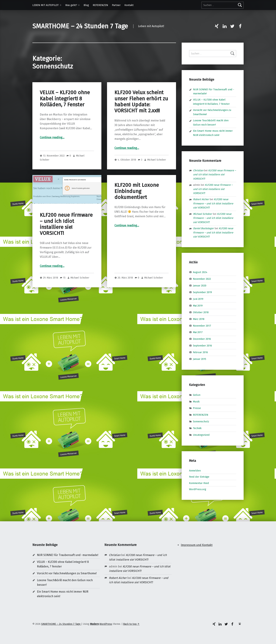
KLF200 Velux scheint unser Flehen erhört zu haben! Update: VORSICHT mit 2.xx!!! (141, 102)
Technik (197, 428)
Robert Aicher (201, 199)
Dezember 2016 (202, 339)
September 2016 (202, 346)
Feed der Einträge (199, 477)
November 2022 (202, 279)
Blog (86, 5)
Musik (196, 401)
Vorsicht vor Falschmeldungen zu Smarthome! (67, 573)
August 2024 (200, 272)
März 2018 (199, 319)
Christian (198, 170)
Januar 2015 (200, 359)
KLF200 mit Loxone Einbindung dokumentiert (137, 191)
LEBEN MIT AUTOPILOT (46, 5)
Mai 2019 (198, 306)
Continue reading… (52, 137)
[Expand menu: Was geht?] (79, 5)
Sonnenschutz (201, 421)
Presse (197, 408)
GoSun (197, 395)
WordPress (106, 624)
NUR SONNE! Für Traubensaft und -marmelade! (68, 555)
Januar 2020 (200, 286)
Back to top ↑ (131, 624)
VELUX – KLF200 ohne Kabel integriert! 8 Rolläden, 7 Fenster (65, 99)
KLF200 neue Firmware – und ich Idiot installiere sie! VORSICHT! (66, 224)
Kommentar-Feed (199, 483)
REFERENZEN (100, 5)
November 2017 (202, 326)
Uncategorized (201, 435)
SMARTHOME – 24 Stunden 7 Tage (80, 26)
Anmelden (195, 471)
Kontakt (129, 5)
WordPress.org (198, 489)
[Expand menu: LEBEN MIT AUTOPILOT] (61, 5)
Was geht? (71, 5)
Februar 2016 (200, 352)
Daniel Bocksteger (203, 228)
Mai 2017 (198, 332)
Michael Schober (157, 160)
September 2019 (202, 292)
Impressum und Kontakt (197, 545)
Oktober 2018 (201, 312)
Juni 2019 (198, 299)
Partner (116, 5)
